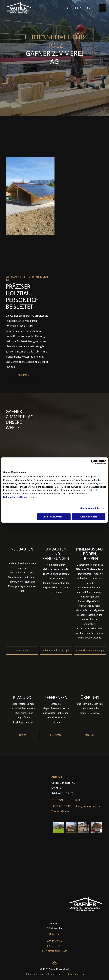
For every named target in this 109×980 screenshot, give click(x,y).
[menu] (103, 8)
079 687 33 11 (54, 946)
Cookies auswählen (90, 508)
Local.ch (68, 974)
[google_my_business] (54, 963)
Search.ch (79, 974)
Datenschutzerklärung (15, 497)
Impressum (55, 974)
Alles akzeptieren (89, 517)
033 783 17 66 (54, 941)
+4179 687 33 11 (61, 806)
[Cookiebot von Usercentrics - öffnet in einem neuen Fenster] (93, 462)
